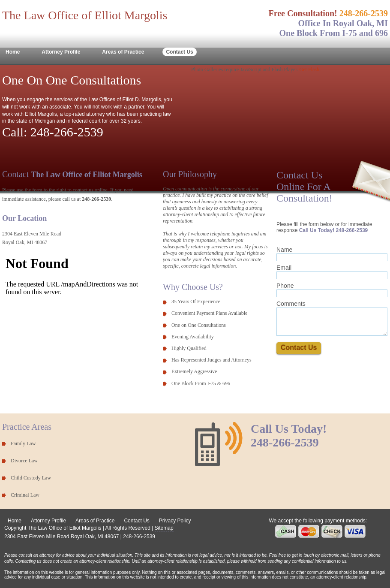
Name (284, 250)
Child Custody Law (31, 478)
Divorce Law (24, 461)
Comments (291, 304)
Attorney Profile (61, 52)
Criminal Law (25, 495)
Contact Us (179, 52)
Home (13, 52)
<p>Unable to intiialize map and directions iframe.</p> (75, 304)
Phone (285, 286)
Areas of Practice (123, 52)
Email (284, 268)
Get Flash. (310, 69)
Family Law (23, 443)
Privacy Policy (175, 521)
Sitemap (164, 528)
